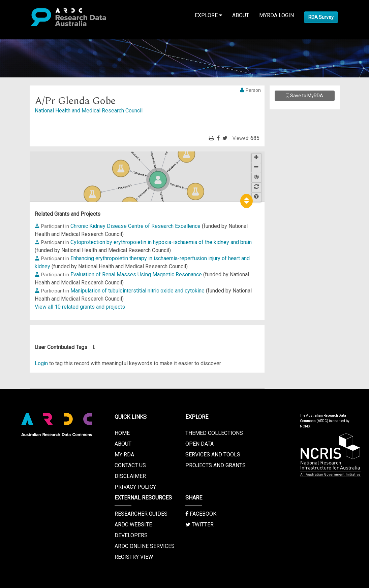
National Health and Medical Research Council (89, 111)
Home (122, 433)
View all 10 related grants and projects (80, 307)
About (241, 15)
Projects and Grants (216, 465)
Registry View (134, 557)
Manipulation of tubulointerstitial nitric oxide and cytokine (137, 291)
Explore (208, 15)
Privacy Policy (135, 487)
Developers (131, 535)
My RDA (124, 455)
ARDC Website (133, 525)
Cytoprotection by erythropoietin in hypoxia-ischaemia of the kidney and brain (161, 242)
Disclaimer (130, 476)
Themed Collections (214, 433)
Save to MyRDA (304, 96)
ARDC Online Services (145, 546)
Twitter (199, 525)
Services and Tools (213, 455)
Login (41, 363)
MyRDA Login (276, 15)
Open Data (199, 444)
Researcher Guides (141, 514)
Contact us (130, 465)
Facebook (201, 514)
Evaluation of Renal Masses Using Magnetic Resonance (136, 274)
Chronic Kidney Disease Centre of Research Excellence (135, 226)
